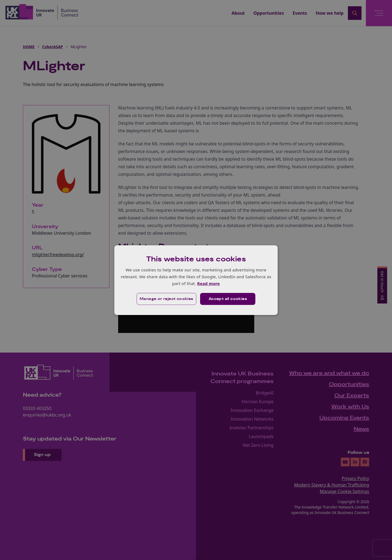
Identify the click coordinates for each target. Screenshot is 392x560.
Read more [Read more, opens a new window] (208, 283)
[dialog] (196, 280)
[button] (166, 299)
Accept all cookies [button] (228, 299)
